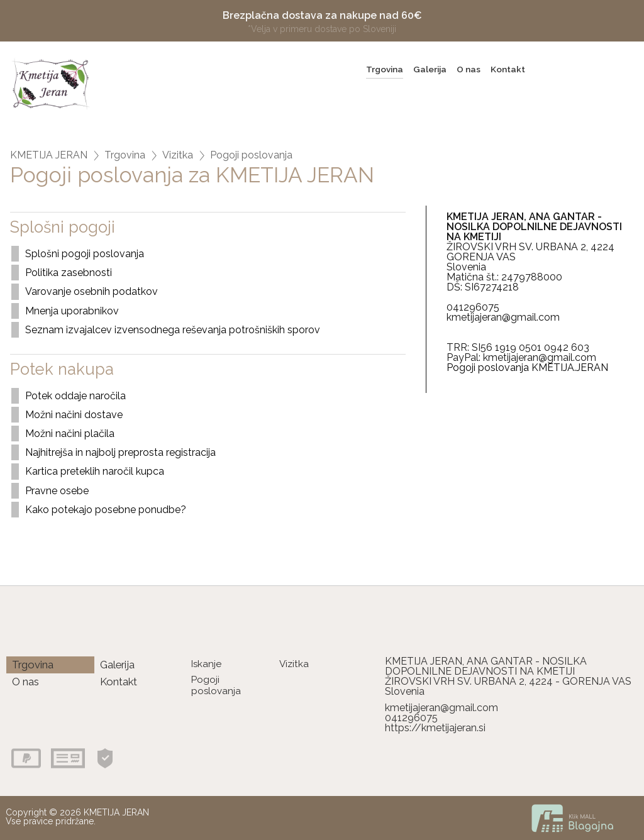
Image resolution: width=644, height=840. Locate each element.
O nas (469, 69)
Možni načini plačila (70, 434)
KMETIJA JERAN (49, 155)
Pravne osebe (57, 491)
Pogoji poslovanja (251, 155)
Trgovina (385, 69)
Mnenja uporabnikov (72, 311)
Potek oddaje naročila (75, 396)
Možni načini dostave (74, 415)
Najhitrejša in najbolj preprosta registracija (120, 452)
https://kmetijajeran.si (435, 728)
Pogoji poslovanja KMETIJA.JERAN (527, 367)
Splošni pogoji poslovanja (85, 254)
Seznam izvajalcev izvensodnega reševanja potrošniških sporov (173, 330)
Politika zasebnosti (69, 273)
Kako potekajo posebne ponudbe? (106, 510)
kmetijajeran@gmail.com (441, 708)
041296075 (411, 718)
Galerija (430, 69)
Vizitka (178, 155)
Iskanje (206, 664)
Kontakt (508, 69)
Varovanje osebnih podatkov (92, 291)
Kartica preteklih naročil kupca (95, 471)
